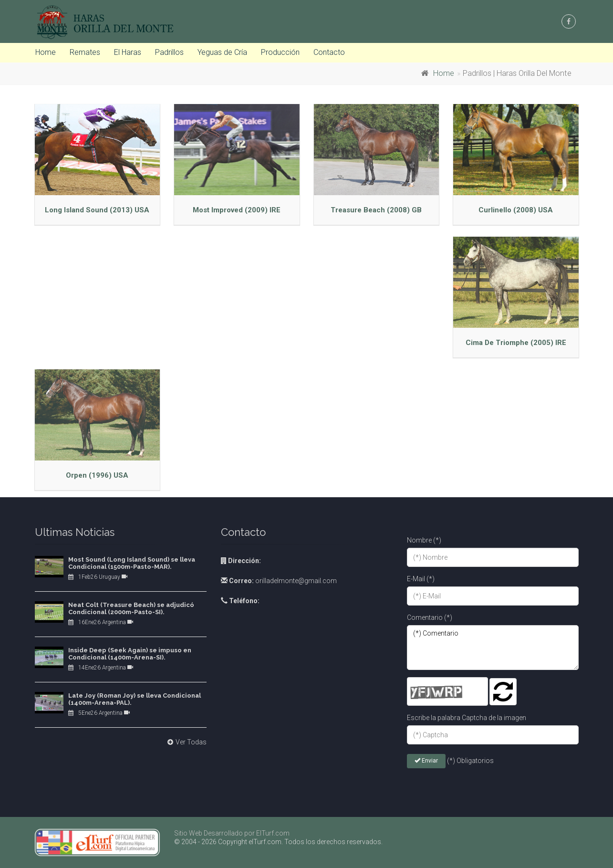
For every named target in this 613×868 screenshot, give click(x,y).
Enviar (426, 761)
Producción (280, 52)
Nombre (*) (424, 540)
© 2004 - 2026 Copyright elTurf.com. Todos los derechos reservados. (278, 842)
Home (46, 52)
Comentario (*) (430, 617)
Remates (85, 52)
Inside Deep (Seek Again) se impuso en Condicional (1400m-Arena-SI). (130, 654)
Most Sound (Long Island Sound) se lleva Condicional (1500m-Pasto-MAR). (132, 563)
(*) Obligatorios (470, 761)
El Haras (128, 52)
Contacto (329, 52)
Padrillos (169, 52)
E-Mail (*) (421, 579)
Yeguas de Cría (222, 52)
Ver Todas (186, 742)
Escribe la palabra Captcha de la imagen (467, 718)
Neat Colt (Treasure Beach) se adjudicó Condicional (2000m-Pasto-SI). (131, 609)
